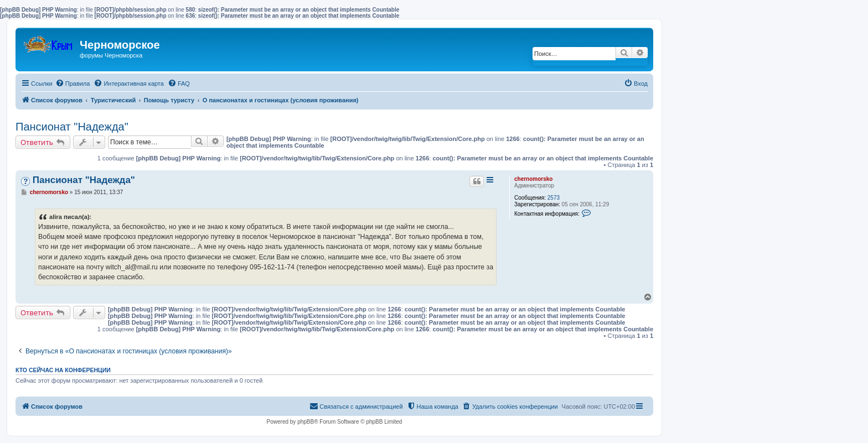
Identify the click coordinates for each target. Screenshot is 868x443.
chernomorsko (533, 179)
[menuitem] (73, 84)
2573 (554, 198)
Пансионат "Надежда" (72, 127)
